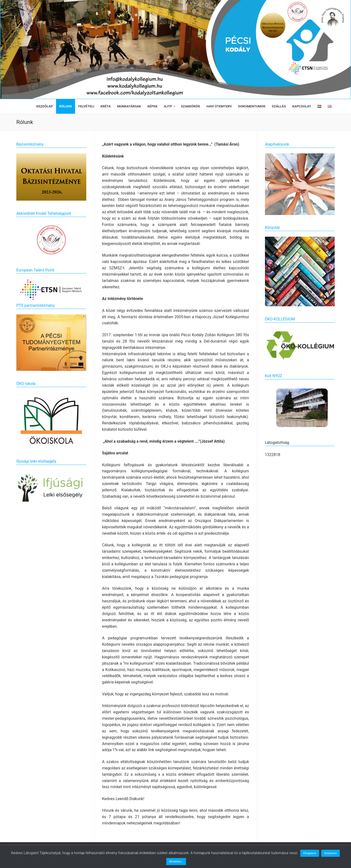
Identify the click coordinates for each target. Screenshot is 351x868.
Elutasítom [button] (331, 853)
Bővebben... (176, 862)
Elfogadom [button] (310, 853)
